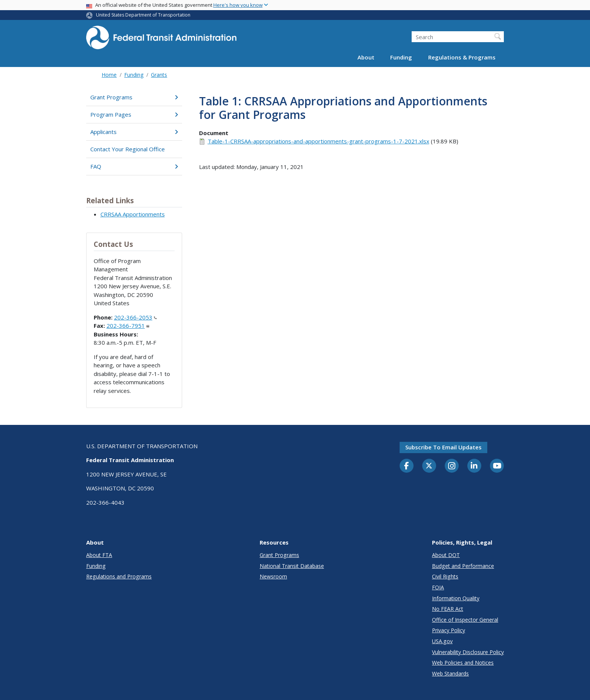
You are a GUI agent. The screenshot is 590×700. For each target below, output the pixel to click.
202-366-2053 (135, 317)
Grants (159, 75)
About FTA (99, 555)
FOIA (438, 587)
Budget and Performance (463, 566)
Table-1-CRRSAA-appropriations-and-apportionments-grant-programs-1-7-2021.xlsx (319, 141)
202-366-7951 (128, 326)
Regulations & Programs (462, 57)
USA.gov (442, 641)
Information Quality (456, 598)
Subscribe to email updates (443, 447)
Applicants (134, 132)
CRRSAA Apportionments (133, 214)
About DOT (446, 555)
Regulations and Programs (119, 576)
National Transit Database (292, 566)
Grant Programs (134, 97)
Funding (401, 57)
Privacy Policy (449, 630)
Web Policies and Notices (463, 663)
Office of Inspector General (465, 620)
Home (109, 75)
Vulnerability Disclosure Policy (468, 652)
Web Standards (450, 673)
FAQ (134, 166)
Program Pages (134, 114)
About (366, 57)
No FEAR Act (448, 609)
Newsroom (273, 576)
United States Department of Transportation (143, 15)
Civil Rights (445, 576)
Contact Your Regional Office (128, 149)
